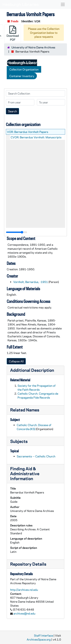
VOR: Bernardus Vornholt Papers (28, 132)
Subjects (19, 441)
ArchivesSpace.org (39, 639)
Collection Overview (22, 63)
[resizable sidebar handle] (16, 232)
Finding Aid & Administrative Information (25, 473)
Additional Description (32, 370)
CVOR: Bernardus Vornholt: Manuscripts (36, 137)
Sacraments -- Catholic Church (36, 456)
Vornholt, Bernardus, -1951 (31, 282)
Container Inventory (22, 76)
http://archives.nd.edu (24, 590)
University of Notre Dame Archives (33, 47)
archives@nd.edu (24, 613)
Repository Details (28, 564)
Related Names (25, 410)
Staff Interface (43, 635)
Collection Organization (24, 69)
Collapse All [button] (16, 361)
